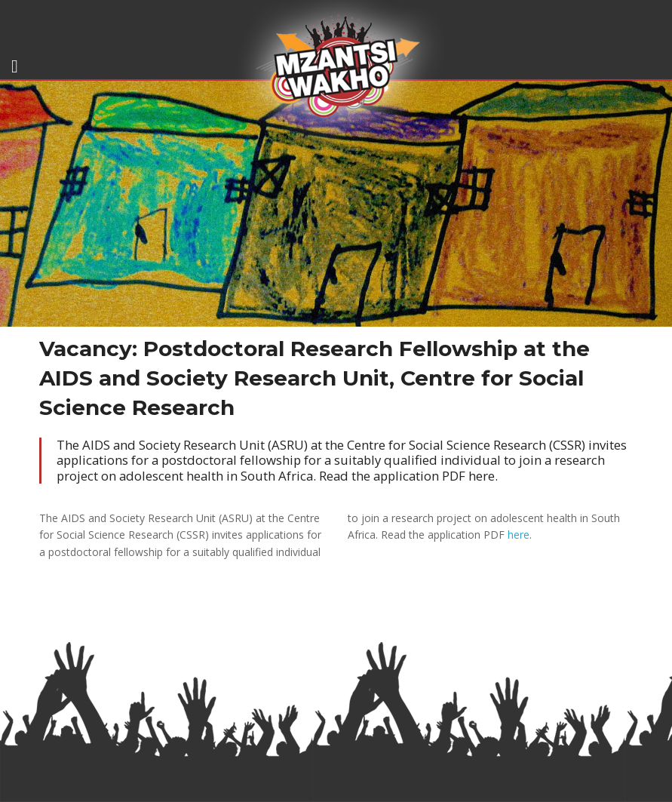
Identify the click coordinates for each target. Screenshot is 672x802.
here (519, 535)
